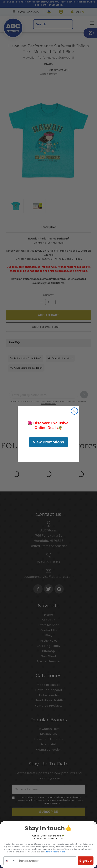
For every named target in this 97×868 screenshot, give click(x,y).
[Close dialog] (74, 411)
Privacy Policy (52, 852)
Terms (62, 852)
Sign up (86, 861)
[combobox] (10, 861)
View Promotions (48, 442)
